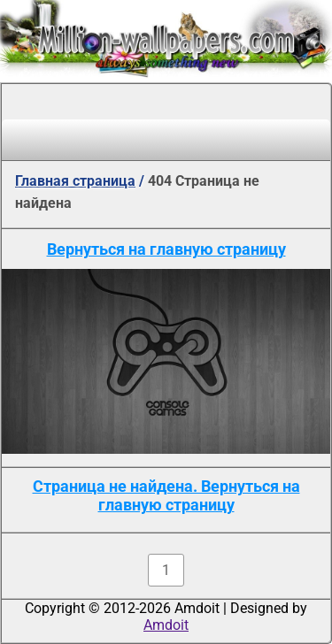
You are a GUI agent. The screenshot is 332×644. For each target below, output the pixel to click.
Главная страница (75, 181)
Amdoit (166, 625)
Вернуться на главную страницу (166, 249)
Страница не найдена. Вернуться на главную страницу (166, 495)
